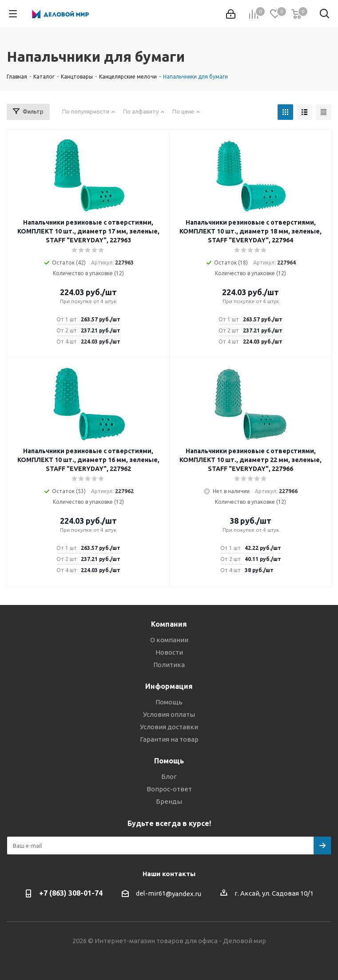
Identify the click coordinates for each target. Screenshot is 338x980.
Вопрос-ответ (169, 789)
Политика (169, 665)
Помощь (169, 702)
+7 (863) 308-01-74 (71, 893)
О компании (169, 640)
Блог (169, 776)
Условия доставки (169, 727)
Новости (169, 652)
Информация (169, 686)
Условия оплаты (169, 714)
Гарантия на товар (169, 739)
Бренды (169, 801)
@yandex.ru (183, 894)
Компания (169, 624)
